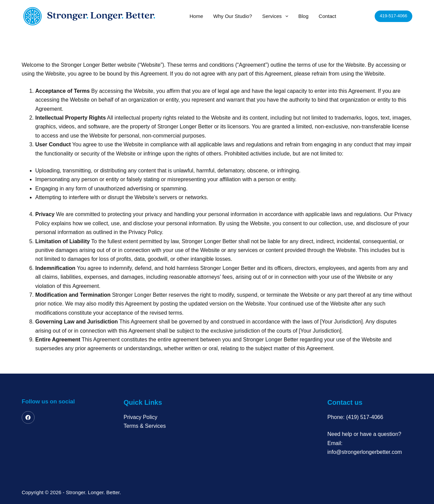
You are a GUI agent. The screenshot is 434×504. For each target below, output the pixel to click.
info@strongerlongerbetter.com (365, 452)
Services (277, 16)
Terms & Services (145, 426)
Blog (303, 16)
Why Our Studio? (233, 16)
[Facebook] (28, 418)
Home (196, 16)
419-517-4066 (393, 16)
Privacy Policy (141, 417)
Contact (328, 16)
